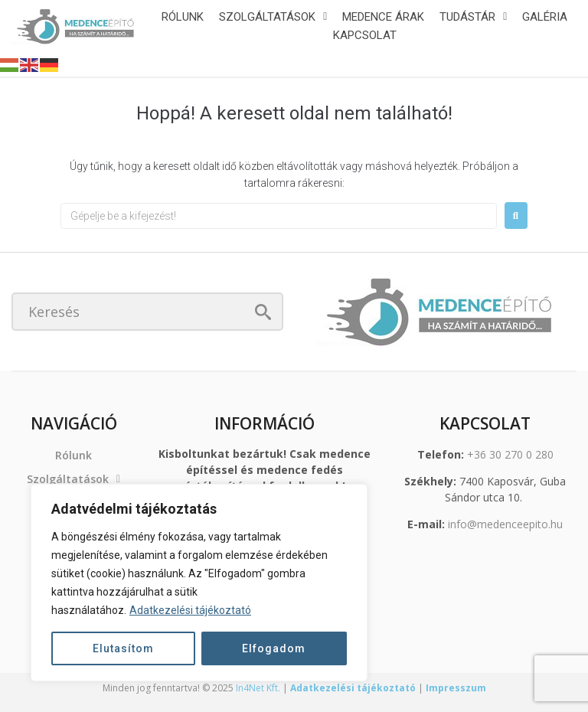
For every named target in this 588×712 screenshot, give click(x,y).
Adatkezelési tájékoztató (190, 610)
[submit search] (263, 312)
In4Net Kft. (258, 688)
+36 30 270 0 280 (510, 454)
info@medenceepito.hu (505, 524)
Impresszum (456, 688)
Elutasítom (123, 648)
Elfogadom (274, 648)
